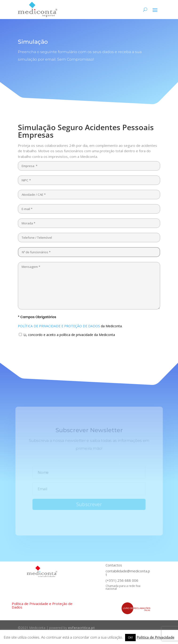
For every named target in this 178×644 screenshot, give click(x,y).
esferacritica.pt (81, 628)
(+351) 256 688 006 (122, 580)
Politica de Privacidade (156, 637)
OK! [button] (130, 637)
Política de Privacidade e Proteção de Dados (42, 605)
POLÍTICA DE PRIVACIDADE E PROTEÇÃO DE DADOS (59, 326)
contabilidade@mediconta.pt (128, 573)
